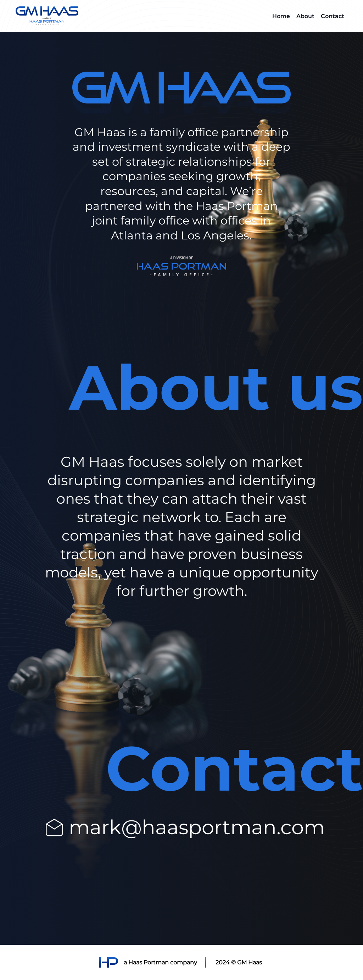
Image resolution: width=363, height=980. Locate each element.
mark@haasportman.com (197, 827)
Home (281, 16)
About (305, 16)
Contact (333, 16)
